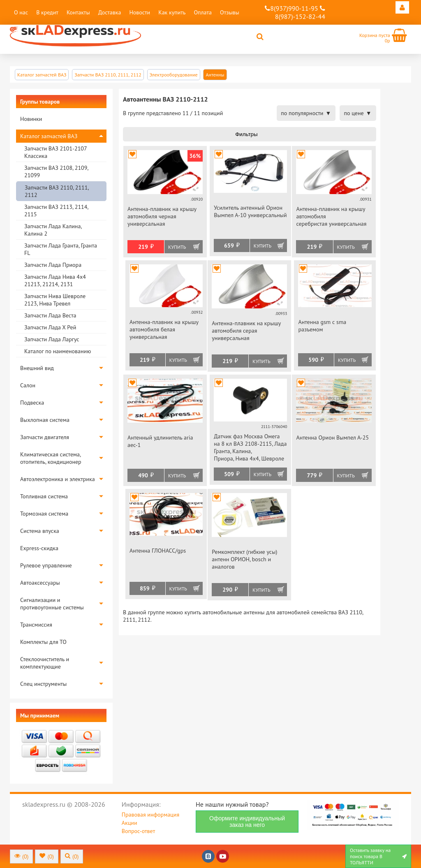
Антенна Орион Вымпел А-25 (332, 437)
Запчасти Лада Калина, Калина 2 (53, 230)
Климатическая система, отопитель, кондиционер (51, 458)
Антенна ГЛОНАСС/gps (158, 551)
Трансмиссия (36, 625)
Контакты (78, 12)
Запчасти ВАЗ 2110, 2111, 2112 (57, 191)
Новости (140, 12)
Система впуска (40, 531)
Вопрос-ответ (138, 831)
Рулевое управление (46, 565)
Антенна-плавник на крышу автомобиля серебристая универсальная (331, 216)
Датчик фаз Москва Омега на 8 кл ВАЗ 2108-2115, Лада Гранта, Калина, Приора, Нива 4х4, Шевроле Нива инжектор (250, 448)
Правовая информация (150, 815)
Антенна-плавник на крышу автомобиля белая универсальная (164, 329)
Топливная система (44, 496)
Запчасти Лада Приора (53, 265)
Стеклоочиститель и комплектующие (45, 663)
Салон (28, 385)
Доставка (110, 12)
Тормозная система (44, 514)
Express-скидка (39, 548)
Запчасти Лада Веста (50, 315)
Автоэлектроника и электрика (58, 479)
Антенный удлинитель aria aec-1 (160, 441)
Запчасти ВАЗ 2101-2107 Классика (56, 152)
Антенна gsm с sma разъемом (322, 326)
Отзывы (230, 12)
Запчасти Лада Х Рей (50, 327)
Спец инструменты (43, 684)
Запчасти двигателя (45, 437)
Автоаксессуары (40, 583)
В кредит (47, 12)
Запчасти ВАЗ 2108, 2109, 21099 (56, 171)
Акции (130, 823)
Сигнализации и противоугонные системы (52, 604)
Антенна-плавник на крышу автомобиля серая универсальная (246, 331)
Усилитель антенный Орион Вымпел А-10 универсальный (250, 211)
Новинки (31, 119)
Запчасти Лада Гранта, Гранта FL (61, 249)
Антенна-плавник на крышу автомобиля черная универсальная (162, 216)
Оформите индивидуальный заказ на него (247, 822)
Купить (177, 247)
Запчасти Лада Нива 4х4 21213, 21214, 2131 (55, 280)
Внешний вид (37, 368)
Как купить (172, 12)
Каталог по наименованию (58, 351)
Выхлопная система (45, 420)
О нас (21, 12)
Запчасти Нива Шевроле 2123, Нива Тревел (55, 300)
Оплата (203, 12)
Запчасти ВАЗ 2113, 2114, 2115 (56, 211)
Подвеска (32, 403)
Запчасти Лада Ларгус (52, 339)
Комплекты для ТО (43, 642)
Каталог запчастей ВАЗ (49, 136)
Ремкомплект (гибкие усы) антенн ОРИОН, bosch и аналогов (244, 559)
